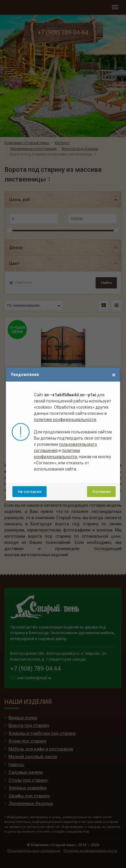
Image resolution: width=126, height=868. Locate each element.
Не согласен (30, 492)
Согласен (101, 492)
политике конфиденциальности (65, 420)
